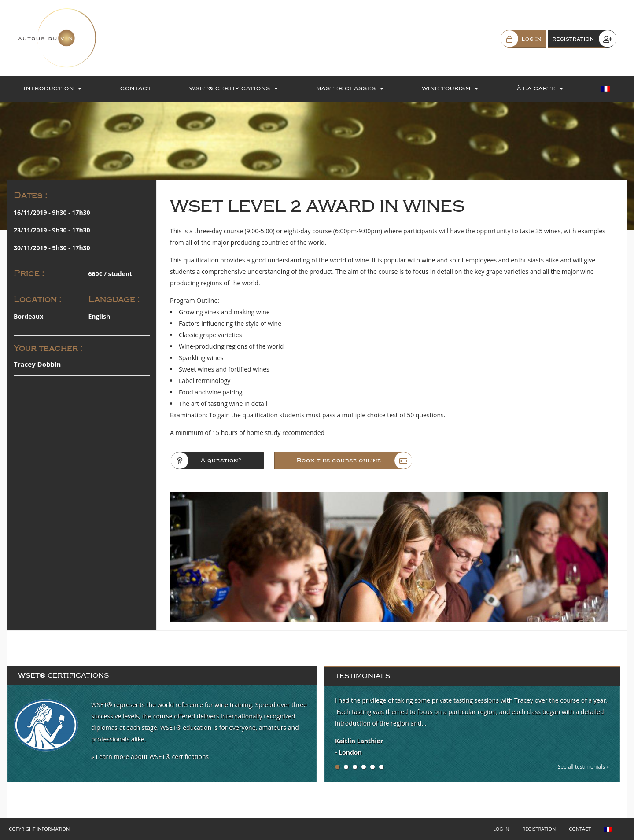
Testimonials (363, 676)
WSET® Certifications (230, 88)
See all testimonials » (583, 767)
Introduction (49, 88)
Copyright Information (39, 829)
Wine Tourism (446, 88)
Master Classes (346, 88)
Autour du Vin (62, 38)
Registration (539, 829)
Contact (136, 88)
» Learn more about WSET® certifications (150, 757)
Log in (501, 829)
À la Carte (536, 88)
